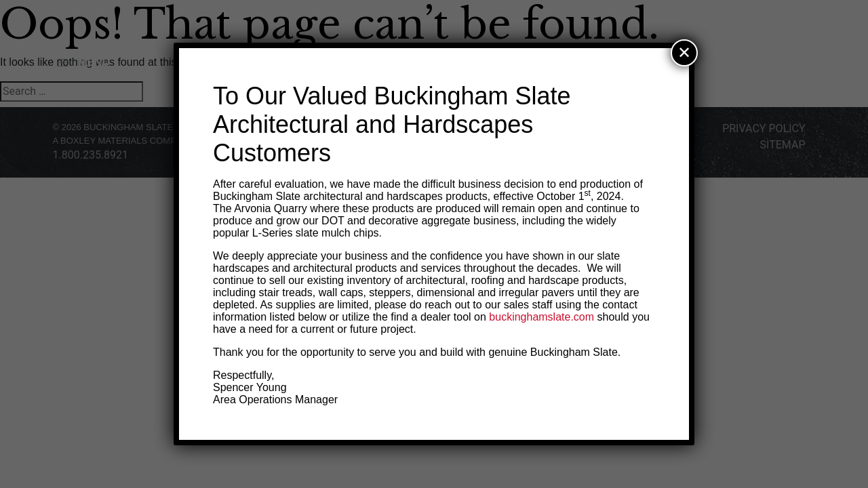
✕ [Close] (684, 53)
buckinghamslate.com (541, 317)
